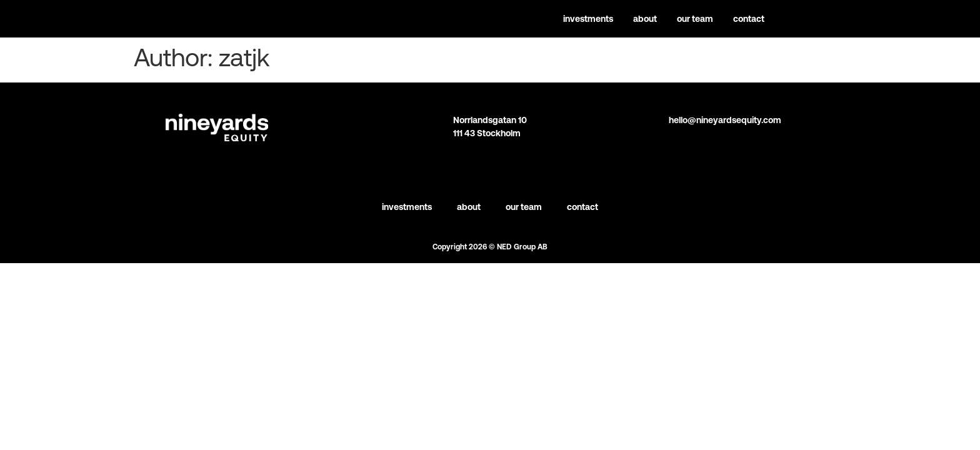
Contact (749, 19)
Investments (588, 19)
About (645, 19)
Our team (695, 19)
